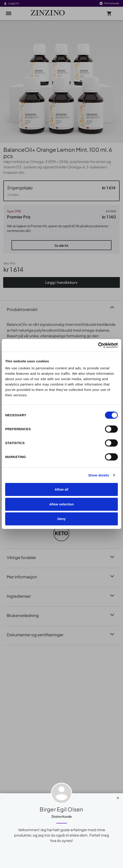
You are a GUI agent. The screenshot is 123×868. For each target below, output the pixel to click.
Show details (99, 475)
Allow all (62, 489)
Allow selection (61, 504)
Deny (62, 519)
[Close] (118, 797)
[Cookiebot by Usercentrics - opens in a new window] (98, 345)
